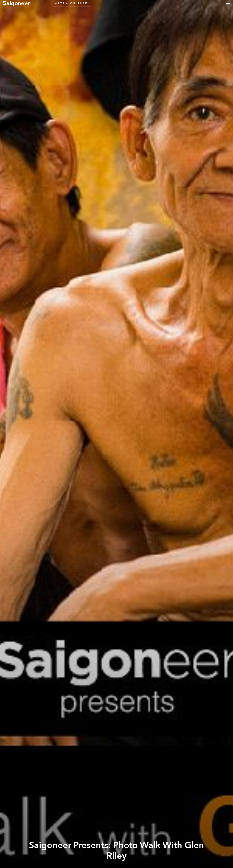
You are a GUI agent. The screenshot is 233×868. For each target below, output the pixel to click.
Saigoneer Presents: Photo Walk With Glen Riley (116, 851)
